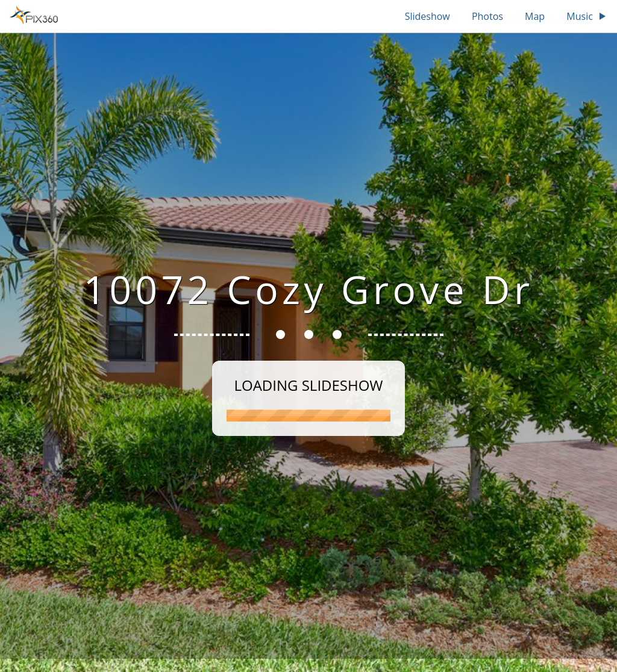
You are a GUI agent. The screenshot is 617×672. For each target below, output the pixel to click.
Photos (487, 16)
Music (587, 16)
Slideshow (428, 16)
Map (535, 16)
